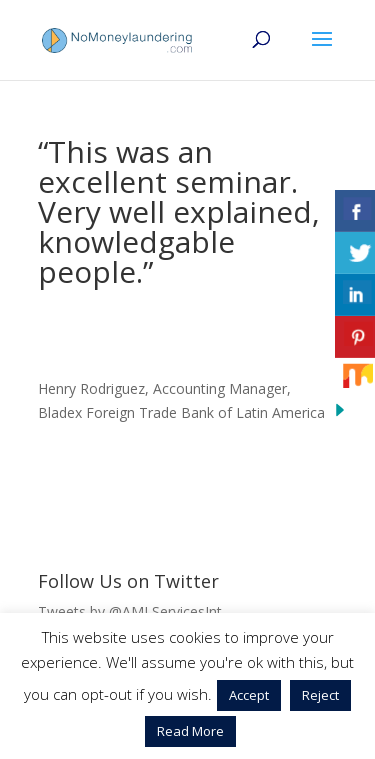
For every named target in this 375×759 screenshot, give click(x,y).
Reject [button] (320, 695)
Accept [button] (249, 695)
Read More (190, 731)
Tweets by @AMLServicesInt (130, 611)
